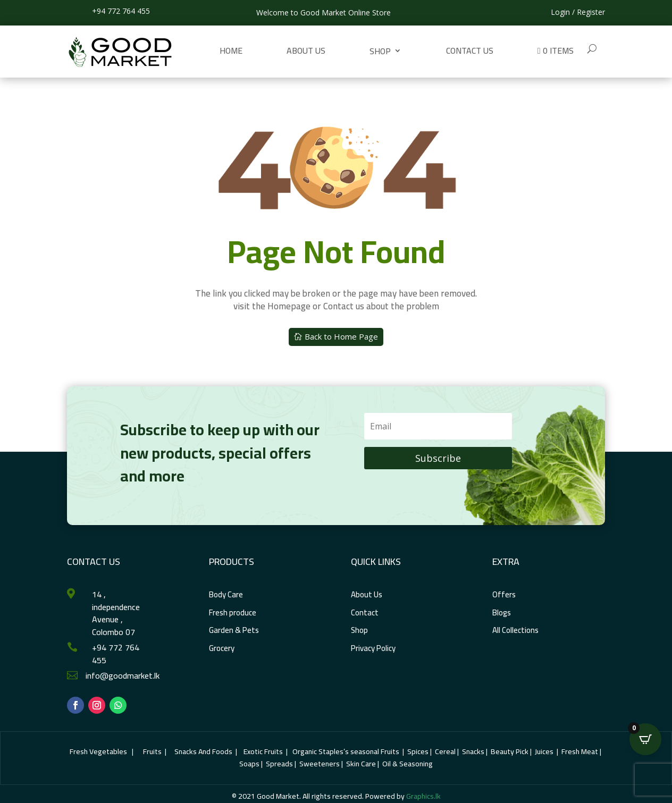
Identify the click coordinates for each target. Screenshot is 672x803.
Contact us (470, 51)
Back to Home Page (341, 336)
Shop (380, 51)
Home (231, 51)
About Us (306, 51)
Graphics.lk (423, 796)
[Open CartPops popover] (645, 739)
